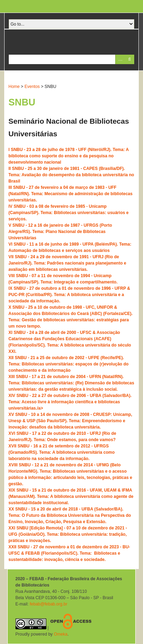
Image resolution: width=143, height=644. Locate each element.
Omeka (61, 634)
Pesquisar (129, 59)
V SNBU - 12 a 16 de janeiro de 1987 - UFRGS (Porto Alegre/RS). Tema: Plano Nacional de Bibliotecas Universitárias (60, 232)
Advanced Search (120, 59)
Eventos (32, 87)
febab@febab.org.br (48, 604)
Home (14, 87)
